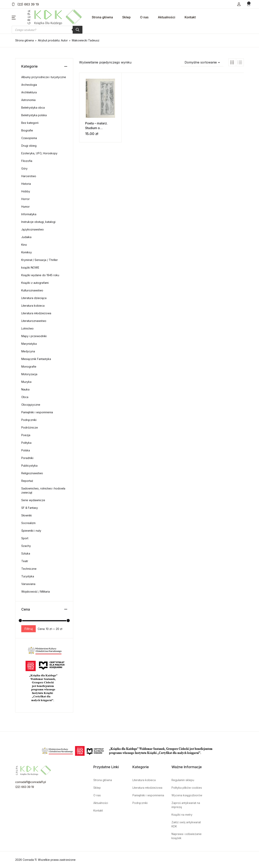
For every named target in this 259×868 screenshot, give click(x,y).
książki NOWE (30, 267)
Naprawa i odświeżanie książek (187, 836)
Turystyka (28, 576)
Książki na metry (182, 815)
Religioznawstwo (32, 473)
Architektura (29, 92)
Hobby (26, 191)
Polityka (26, 443)
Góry (24, 168)
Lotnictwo (27, 328)
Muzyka (26, 382)
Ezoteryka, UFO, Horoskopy (39, 153)
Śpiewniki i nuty (31, 531)
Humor (25, 207)
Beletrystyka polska (34, 115)
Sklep (126, 17)
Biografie (27, 130)
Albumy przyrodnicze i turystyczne (44, 77)
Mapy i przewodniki (34, 336)
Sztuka (26, 553)
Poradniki (27, 458)
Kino (24, 245)
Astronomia (28, 100)
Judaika (26, 237)
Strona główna (102, 17)
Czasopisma (29, 138)
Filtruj (29, 629)
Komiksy (27, 252)
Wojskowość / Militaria (36, 592)
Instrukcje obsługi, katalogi (38, 222)
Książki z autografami (35, 283)
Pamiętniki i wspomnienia (37, 412)
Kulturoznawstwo (32, 290)
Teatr (25, 561)
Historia (26, 184)
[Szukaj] (78, 30)
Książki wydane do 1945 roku (40, 275)
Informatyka (29, 214)
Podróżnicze (30, 427)
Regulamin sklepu (183, 780)
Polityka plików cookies (187, 788)
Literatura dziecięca (34, 298)
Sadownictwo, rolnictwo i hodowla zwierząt (43, 490)
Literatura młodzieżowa (36, 313)
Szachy (26, 546)
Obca (25, 397)
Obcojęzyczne (31, 405)
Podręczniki (29, 420)
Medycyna (28, 351)
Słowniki (27, 515)
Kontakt (190, 17)
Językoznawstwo (33, 229)
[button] (239, 4)
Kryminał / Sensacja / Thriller (40, 260)
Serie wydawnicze (33, 500)
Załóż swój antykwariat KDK (186, 824)
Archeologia (29, 85)
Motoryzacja (29, 374)
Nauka (25, 389)
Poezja (26, 435)
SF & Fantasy (30, 508)
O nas (144, 17)
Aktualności (167, 17)
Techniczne (29, 569)
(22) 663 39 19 (25, 4)
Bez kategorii (30, 123)
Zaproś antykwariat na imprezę (186, 805)
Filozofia (27, 161)
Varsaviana (28, 584)
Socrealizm (28, 523)
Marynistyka (29, 344)
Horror (25, 199)
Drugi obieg (29, 146)
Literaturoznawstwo (34, 321)
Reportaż (27, 481)
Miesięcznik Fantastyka (36, 359)
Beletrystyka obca (33, 108)
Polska (26, 450)
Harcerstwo (29, 176)
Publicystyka (29, 466)
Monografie (29, 367)
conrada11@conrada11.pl (31, 782)
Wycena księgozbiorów (187, 795)
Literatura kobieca (33, 306)
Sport (25, 538)
